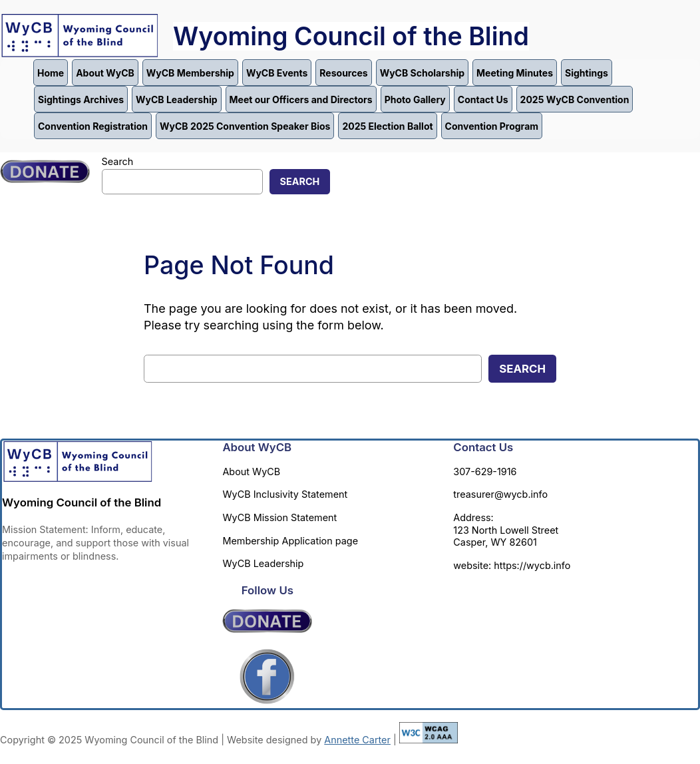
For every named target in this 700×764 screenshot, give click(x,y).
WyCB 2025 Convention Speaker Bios (245, 126)
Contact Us (483, 99)
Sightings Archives (81, 99)
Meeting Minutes (515, 73)
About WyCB (105, 73)
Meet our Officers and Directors (301, 99)
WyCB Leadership (176, 99)
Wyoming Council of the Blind (351, 36)
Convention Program (492, 126)
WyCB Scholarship (422, 73)
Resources (343, 73)
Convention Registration (93, 126)
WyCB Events (277, 73)
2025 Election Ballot (387, 126)
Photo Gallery (415, 99)
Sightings (587, 73)
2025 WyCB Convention (575, 99)
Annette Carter (357, 740)
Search (118, 161)
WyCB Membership (190, 73)
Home (51, 73)
